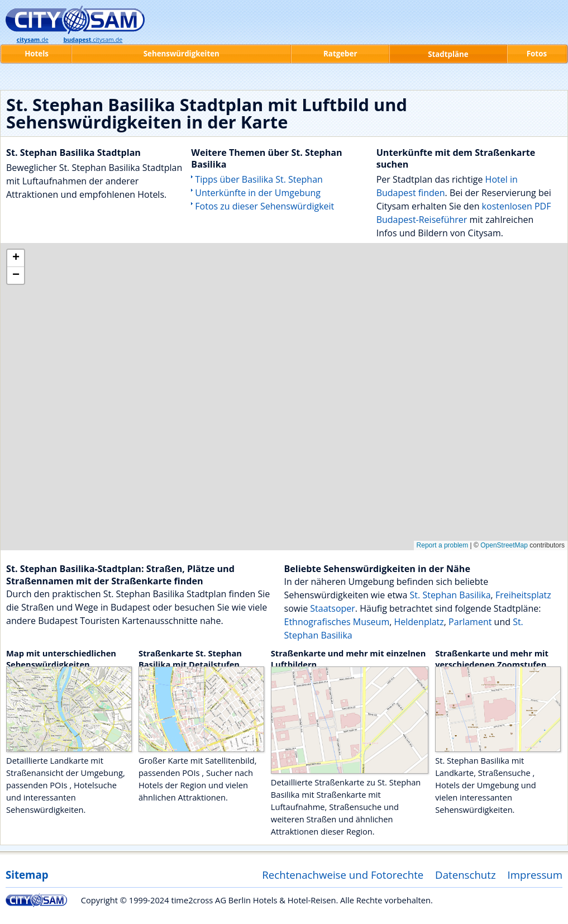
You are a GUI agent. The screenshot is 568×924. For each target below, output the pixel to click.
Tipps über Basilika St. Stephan (259, 179)
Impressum (535, 875)
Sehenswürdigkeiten (182, 54)
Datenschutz (466, 875)
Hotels (37, 54)
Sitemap (27, 875)
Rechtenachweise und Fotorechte (343, 875)
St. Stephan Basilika (450, 595)
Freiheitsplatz (523, 595)
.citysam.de (93, 40)
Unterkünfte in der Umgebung (258, 193)
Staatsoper (333, 608)
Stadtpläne (448, 54)
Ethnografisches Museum (337, 622)
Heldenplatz (419, 622)
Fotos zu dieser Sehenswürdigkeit (264, 206)
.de (33, 40)
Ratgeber (340, 54)
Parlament (470, 622)
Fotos (537, 54)
